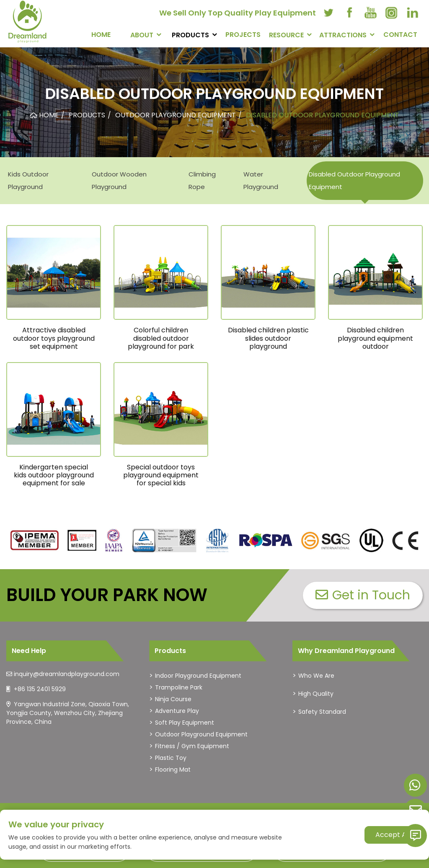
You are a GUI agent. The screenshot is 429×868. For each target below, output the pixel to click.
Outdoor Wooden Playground (119, 180)
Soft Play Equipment (185, 723)
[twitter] (328, 13)
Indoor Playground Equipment (198, 676)
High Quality (316, 694)
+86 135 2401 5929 (40, 689)
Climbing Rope (202, 180)
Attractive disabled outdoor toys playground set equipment (54, 338)
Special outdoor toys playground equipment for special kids (161, 475)
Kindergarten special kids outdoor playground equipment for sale (54, 475)
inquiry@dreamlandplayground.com (67, 674)
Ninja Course (173, 699)
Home (101, 35)
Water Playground (261, 180)
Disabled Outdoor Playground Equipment (354, 180)
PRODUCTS (190, 35)
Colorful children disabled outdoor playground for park (161, 338)
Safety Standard (322, 712)
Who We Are (316, 676)
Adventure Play (177, 711)
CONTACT (400, 35)
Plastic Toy (171, 758)
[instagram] (391, 13)
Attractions (343, 35)
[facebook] (349, 13)
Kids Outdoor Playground (28, 180)
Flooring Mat (173, 770)
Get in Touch (363, 595)
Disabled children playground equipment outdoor (375, 338)
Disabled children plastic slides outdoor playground (268, 338)
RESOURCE (286, 35)
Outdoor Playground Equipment (201, 734)
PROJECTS (243, 35)
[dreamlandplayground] (35, 540)
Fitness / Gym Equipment (192, 746)
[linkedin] (412, 13)
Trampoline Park (179, 687)
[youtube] (370, 13)
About (142, 35)
